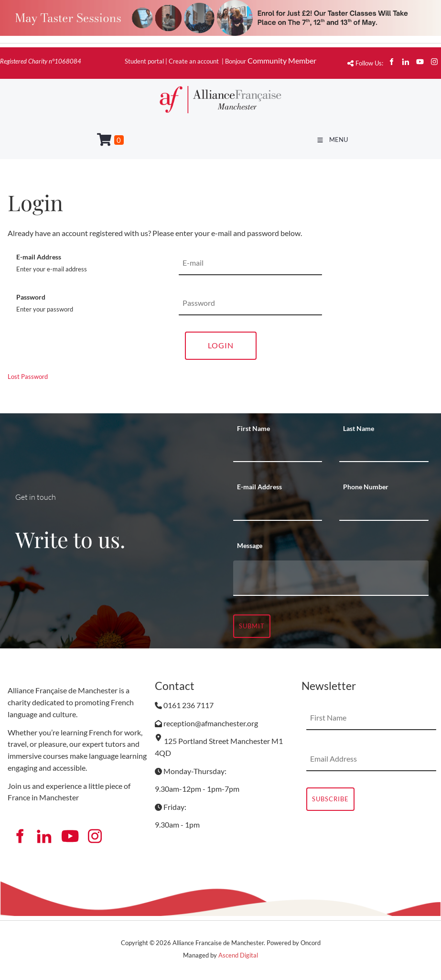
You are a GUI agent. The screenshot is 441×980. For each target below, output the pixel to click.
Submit (252, 626)
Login (221, 345)
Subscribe (330, 799)
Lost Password (28, 377)
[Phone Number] (384, 509)
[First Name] (278, 450)
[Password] (250, 303)
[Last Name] (384, 450)
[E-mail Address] (250, 263)
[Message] (331, 578)
